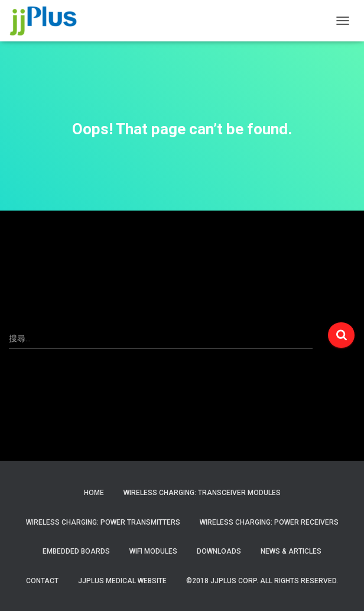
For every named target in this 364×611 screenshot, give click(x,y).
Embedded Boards (76, 551)
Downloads (219, 551)
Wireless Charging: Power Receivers (269, 522)
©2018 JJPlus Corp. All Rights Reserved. (262, 581)
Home (94, 493)
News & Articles (291, 551)
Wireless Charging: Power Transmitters (103, 522)
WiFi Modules (153, 551)
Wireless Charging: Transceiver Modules (202, 493)
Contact (42, 581)
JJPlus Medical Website (122, 581)
